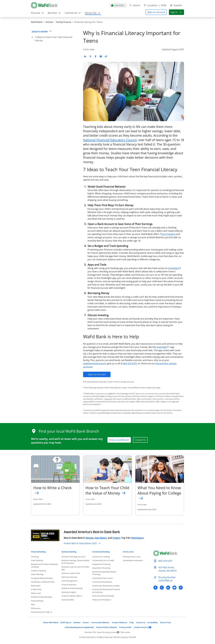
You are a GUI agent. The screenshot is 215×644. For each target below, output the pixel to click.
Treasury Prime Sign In (102, 600)
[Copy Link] (106, 56)
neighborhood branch (95, 363)
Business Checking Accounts (73, 557)
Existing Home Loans (132, 557)
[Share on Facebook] (96, 56)
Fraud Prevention (69, 585)
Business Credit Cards (71, 573)
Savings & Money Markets (42, 578)
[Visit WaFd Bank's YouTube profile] (174, 588)
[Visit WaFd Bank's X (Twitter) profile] (162, 588)
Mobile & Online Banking (41, 597)
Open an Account (97, 374)
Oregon (116, 538)
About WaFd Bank (51, 623)
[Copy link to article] (106, 56)
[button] (156, 12)
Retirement (36, 586)
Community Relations (100, 623)
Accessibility (152, 623)
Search (135, 5)
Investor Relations (119, 623)
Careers (86, 623)
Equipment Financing (101, 564)
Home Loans (128, 552)
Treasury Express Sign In (72, 596)
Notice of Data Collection (107, 627)
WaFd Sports (66, 623)
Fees (33, 604)
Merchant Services (69, 577)
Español (176, 5)
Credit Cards (36, 589)
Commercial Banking (101, 552)
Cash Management (70, 581)
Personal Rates (37, 601)
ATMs (164, 5)
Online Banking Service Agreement (79, 627)
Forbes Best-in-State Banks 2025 (82, 543)
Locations (150, 5)
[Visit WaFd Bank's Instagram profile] (181, 588)
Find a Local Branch (119, 440)
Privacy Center (125, 627)
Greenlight (173, 268)
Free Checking (168, 234)
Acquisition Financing (101, 568)
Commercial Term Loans (102, 578)
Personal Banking (38, 552)
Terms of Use (165, 623)
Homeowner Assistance (133, 560)
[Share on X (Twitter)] (90, 56)
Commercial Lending (101, 557)
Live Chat (118, 5)
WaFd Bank (37, 22)
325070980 (166, 581)
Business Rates (68, 600)
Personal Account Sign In (41, 612)
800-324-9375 (130, 363)
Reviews (77, 623)
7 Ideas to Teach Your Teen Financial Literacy (54, 39)
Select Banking (37, 574)
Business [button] (54, 13)
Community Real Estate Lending (106, 586)
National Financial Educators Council (110, 140)
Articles (49, 22)
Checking (35, 557)
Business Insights (69, 592)
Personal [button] (38, 13)
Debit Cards (36, 593)
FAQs (131, 623)
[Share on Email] (101, 56)
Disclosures (36, 608)
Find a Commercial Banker (103, 596)
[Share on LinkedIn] (85, 56)
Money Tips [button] (93, 13)
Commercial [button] (73, 13)
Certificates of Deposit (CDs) (43, 582)
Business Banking (69, 552)
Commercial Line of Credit (103, 560)
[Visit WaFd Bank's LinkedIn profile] (168, 588)
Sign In (176, 12)
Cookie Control (143, 627)
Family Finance (64, 22)
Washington (137, 538)
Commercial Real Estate (102, 582)
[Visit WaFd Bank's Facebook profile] (155, 588)
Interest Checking (38, 571)
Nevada (89, 538)
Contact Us (140, 440)
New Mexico (101, 538)
